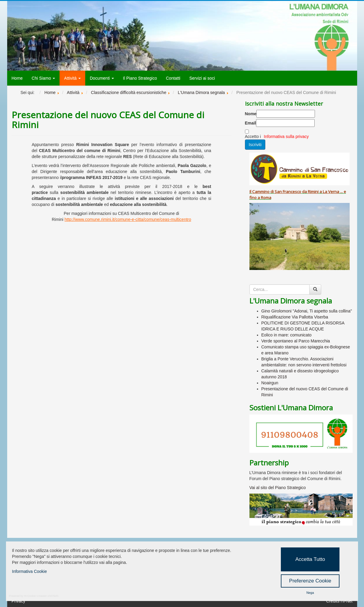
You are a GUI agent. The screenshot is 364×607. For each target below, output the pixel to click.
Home (17, 78)
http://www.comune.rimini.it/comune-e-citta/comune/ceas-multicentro (128, 219)
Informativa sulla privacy (286, 136)
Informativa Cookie (29, 571)
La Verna (331, 192)
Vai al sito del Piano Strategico (278, 488)
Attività (72, 78)
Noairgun (270, 383)
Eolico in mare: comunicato (287, 335)
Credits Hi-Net (339, 601)
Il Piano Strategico (140, 78)
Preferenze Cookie (310, 581)
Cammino (261, 192)
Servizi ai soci (202, 78)
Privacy (19, 601)
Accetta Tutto (310, 559)
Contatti (173, 78)
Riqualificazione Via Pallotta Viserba (295, 317)
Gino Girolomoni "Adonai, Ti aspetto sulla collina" (307, 311)
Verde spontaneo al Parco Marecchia (296, 341)
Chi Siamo (43, 78)
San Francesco (288, 192)
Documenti (102, 78)
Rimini (313, 192)
